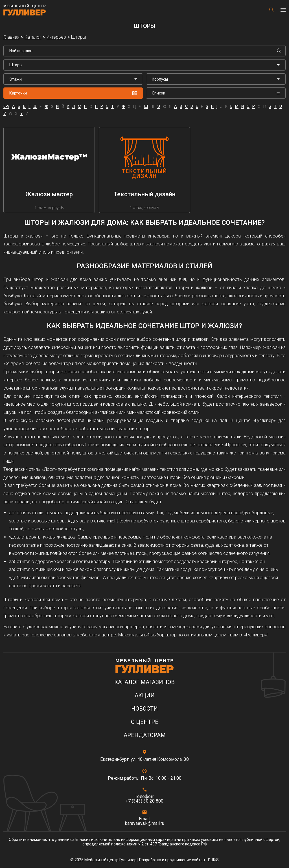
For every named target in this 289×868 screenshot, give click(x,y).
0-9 (6, 106)
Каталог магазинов (144, 682)
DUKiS (213, 860)
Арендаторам (145, 735)
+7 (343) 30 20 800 (144, 801)
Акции (145, 696)
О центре (145, 722)
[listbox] (73, 79)
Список (216, 93)
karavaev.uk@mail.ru (145, 823)
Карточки (73, 93)
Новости (144, 709)
